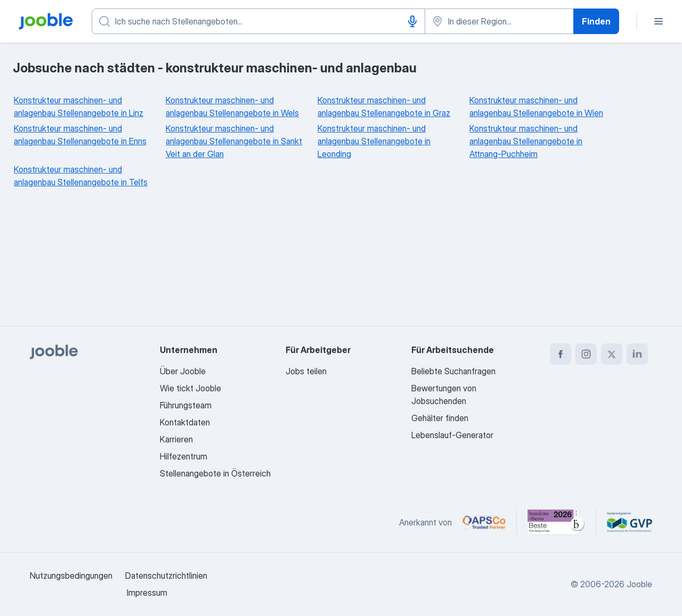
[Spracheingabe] (412, 21)
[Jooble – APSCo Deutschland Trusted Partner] (484, 522)
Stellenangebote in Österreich (215, 473)
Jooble (639, 584)
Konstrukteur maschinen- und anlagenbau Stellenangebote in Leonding (374, 141)
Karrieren (176, 439)
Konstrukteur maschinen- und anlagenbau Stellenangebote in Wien (536, 106)
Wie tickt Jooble (190, 388)
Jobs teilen (306, 371)
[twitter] (612, 354)
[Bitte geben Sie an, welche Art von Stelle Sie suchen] (258, 21)
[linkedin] (637, 354)
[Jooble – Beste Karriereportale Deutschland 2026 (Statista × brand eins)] (556, 522)
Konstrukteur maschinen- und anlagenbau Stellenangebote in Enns (80, 135)
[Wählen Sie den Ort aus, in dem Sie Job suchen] (499, 21)
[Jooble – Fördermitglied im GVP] (630, 522)
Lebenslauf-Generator (452, 435)
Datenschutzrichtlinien (166, 576)
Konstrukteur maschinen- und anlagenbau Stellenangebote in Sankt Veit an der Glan (234, 141)
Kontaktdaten (185, 422)
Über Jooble (183, 371)
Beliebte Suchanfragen (453, 371)
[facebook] (561, 354)
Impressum (147, 593)
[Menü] (659, 21)
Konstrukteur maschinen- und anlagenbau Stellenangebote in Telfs (81, 176)
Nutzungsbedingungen (71, 576)
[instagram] (586, 354)
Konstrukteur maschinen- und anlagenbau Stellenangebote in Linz (79, 106)
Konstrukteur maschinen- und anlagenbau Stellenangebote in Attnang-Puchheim (526, 141)
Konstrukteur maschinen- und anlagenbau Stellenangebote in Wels (232, 106)
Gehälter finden (440, 418)
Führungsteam (186, 405)
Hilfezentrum (184, 456)
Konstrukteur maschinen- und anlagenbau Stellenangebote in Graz (384, 106)
